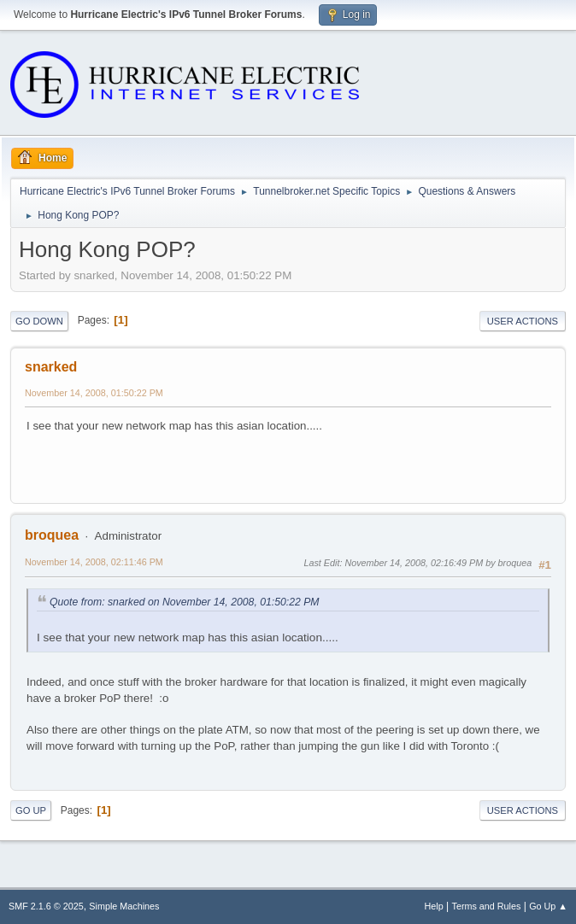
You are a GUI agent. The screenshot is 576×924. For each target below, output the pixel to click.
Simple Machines (124, 906)
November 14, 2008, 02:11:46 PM (94, 562)
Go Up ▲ (548, 906)
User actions (523, 321)
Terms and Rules (487, 906)
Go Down (39, 321)
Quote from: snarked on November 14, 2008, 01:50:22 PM (185, 602)
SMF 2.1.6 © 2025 (46, 906)
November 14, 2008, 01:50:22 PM (94, 393)
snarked (51, 367)
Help (434, 906)
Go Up (31, 810)
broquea (52, 535)
